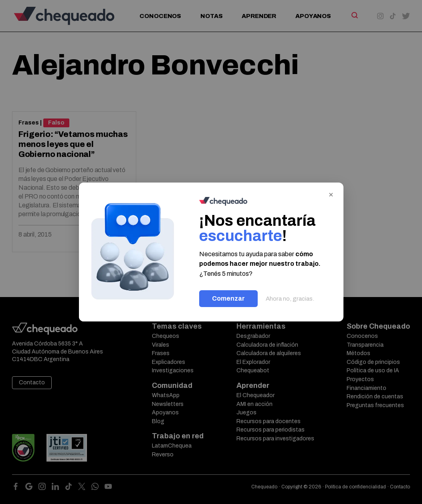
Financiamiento (366, 388)
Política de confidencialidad (355, 487)
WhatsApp (166, 395)
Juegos (246, 413)
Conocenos (160, 16)
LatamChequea (172, 446)
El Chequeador (255, 395)
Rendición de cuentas (375, 397)
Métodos (358, 353)
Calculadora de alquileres (269, 353)
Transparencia (365, 345)
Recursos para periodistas (271, 430)
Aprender (259, 16)
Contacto (32, 383)
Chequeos (166, 336)
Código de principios (373, 362)
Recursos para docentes (269, 421)
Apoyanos (313, 16)
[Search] (354, 15)
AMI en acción (254, 404)
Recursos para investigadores (275, 439)
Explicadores (169, 362)
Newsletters (168, 404)
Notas (211, 16)
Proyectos (360, 379)
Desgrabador (253, 336)
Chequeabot (253, 370)
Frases (29, 123)
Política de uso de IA (373, 370)
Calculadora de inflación (267, 345)
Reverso (163, 455)
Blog (158, 421)
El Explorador (253, 362)
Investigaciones (173, 370)
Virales (161, 345)
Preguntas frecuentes (375, 405)
